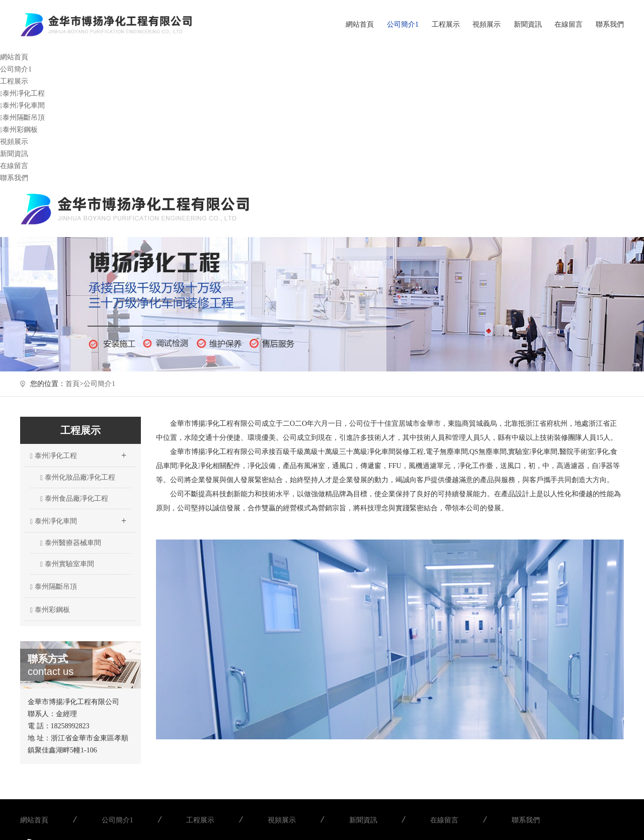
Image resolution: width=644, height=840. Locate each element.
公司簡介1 (403, 24)
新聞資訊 (528, 24)
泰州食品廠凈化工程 (74, 499)
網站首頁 (360, 24)
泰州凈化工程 (22, 93)
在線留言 (569, 24)
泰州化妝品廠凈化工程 (78, 478)
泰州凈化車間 (22, 105)
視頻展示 (487, 24)
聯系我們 (610, 24)
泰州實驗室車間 (67, 564)
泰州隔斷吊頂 (22, 118)
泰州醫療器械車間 (71, 543)
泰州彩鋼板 (19, 130)
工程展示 (446, 24)
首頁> (74, 384)
